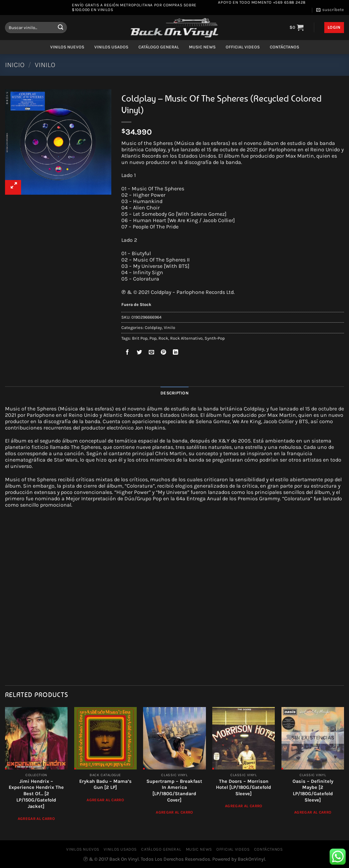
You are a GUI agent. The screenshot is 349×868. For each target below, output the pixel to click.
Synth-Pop (215, 338)
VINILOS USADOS (111, 47)
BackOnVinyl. (252, 859)
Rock (163, 338)
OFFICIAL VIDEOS (243, 47)
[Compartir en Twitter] (140, 353)
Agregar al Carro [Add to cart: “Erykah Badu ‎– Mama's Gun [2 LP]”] (105, 800)
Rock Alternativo (186, 338)
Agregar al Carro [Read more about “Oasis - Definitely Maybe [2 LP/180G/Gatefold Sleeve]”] (313, 812)
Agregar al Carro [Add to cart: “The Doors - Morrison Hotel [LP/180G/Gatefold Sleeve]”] (244, 806)
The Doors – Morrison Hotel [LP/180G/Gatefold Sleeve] (244, 788)
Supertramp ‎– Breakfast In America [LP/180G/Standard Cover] (174, 791)
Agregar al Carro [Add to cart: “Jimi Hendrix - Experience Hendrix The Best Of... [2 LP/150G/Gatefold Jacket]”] (36, 819)
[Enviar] (61, 28)
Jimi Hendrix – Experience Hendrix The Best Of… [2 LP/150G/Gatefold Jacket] (36, 794)
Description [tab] (174, 393)
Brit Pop (140, 338)
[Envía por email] (152, 353)
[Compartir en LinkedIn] (176, 353)
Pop (153, 338)
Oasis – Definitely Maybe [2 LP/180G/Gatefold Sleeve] (313, 791)
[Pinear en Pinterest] (164, 353)
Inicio (15, 65)
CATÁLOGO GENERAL (159, 47)
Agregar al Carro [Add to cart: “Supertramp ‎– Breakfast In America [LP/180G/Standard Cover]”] (174, 812)
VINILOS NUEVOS (67, 47)
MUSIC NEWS (202, 47)
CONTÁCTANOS (284, 47)
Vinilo (45, 65)
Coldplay (153, 327)
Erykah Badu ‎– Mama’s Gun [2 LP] (105, 785)
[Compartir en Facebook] (128, 353)
